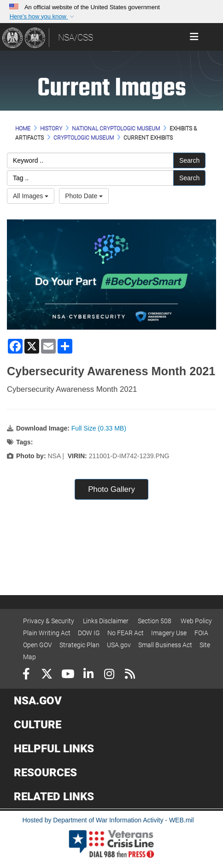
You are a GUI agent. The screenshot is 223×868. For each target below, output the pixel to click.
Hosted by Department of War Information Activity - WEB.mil (108, 820)
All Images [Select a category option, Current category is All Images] (31, 196)
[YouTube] (67, 675)
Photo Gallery (111, 489)
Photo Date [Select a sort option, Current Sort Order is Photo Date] (84, 196)
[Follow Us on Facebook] (26, 675)
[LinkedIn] (88, 675)
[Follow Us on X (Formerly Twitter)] (47, 675)
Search (189, 160)
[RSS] (130, 675)
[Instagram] (109, 675)
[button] (43, 17)
